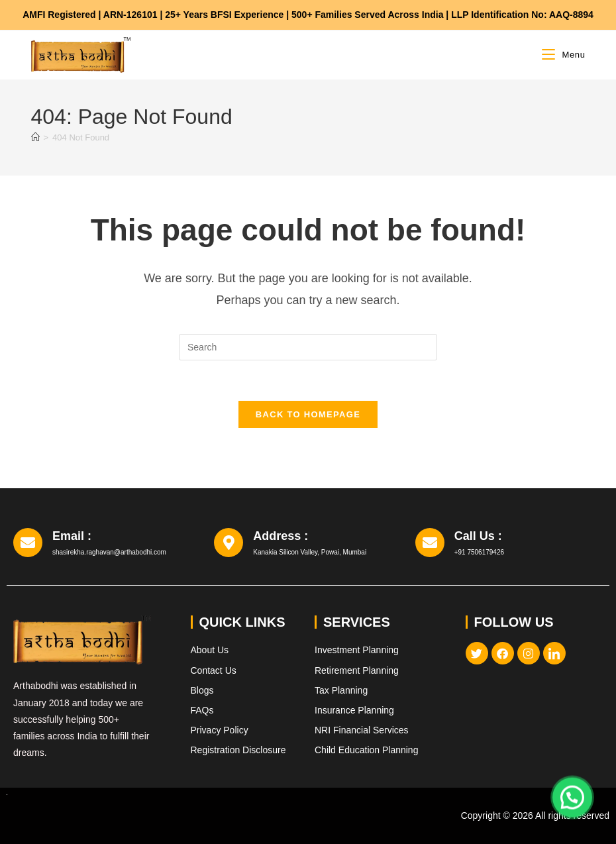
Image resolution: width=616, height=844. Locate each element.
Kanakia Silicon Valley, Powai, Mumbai (310, 552)
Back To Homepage (308, 414)
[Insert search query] (308, 347)
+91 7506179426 (479, 552)
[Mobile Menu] (563, 55)
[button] (572, 795)
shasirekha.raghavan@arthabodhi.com (109, 552)
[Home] (35, 137)
